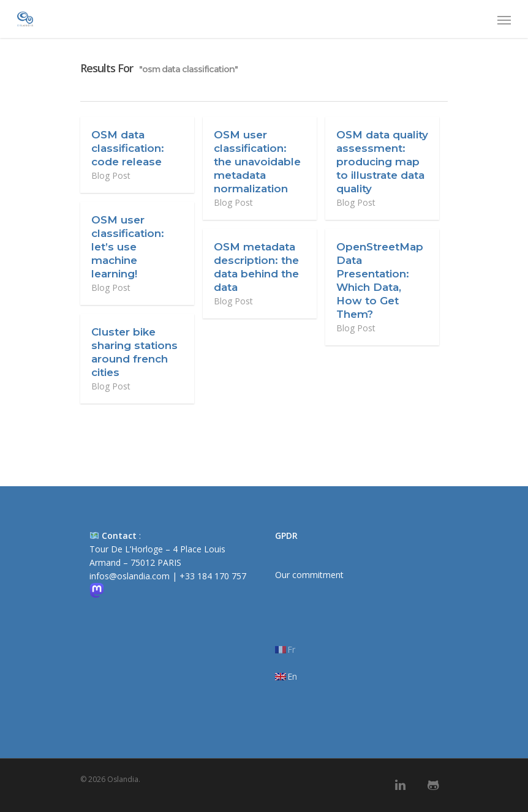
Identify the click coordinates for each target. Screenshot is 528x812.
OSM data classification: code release (128, 148)
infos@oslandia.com (130, 576)
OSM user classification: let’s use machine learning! (128, 247)
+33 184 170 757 (213, 576)
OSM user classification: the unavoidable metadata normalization (257, 162)
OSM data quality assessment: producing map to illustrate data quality (382, 162)
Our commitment (309, 575)
